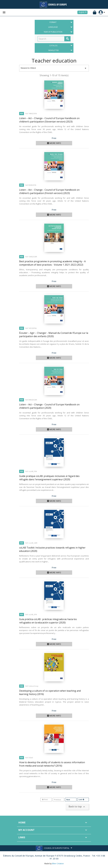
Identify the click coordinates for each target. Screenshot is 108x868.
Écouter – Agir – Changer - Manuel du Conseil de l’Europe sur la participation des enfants (54, 335)
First (45, 800)
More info (54, 143)
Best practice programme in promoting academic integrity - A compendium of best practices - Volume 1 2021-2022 (52, 263)
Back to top (77, 807)
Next (68, 800)
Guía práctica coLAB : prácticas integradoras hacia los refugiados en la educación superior (48, 621)
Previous (57, 800)
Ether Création (58, 864)
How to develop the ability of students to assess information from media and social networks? (52, 764)
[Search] (51, 39)
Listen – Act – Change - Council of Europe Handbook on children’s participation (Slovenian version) (49, 120)
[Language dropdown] (83, 12)
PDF (22, 113)
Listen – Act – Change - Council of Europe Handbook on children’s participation (49, 406)
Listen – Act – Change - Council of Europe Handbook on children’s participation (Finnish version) (49, 191)
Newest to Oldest (54, 68)
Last (82, 800)
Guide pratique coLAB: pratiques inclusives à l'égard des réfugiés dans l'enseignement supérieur (49, 478)
